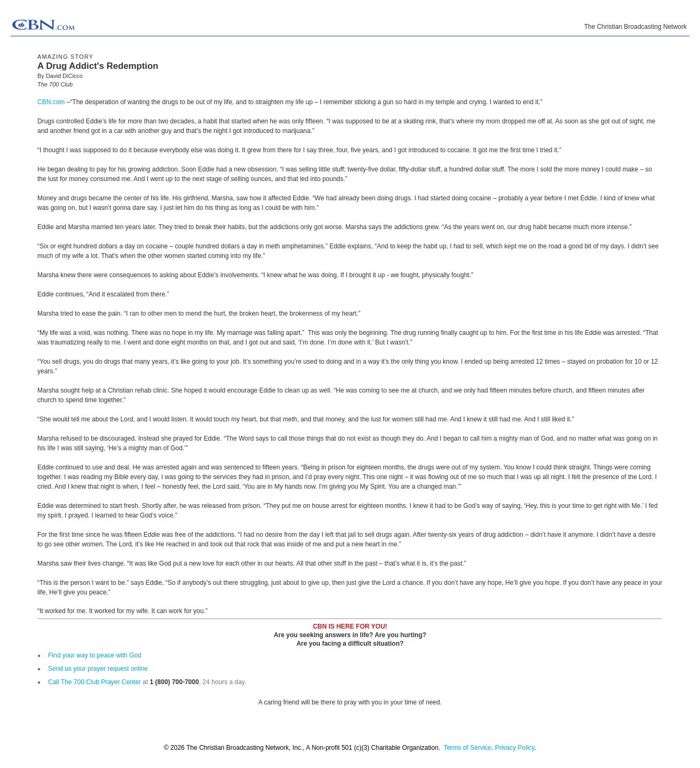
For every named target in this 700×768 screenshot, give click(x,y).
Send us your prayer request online (98, 669)
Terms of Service (467, 748)
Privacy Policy (515, 748)
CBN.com (51, 102)
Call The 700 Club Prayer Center (95, 682)
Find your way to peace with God (95, 655)
